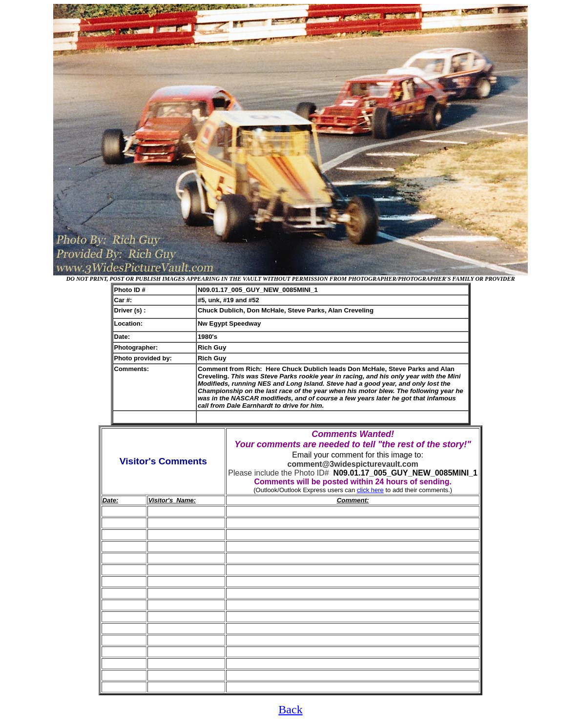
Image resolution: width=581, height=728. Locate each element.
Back (290, 709)
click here (370, 490)
